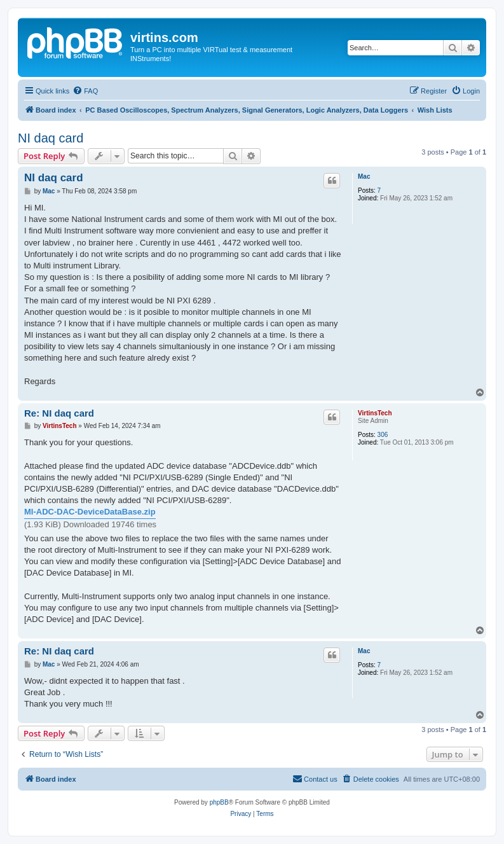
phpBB (219, 802)
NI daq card (51, 138)
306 (383, 435)
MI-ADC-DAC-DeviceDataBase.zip (90, 512)
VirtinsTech (375, 413)
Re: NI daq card (59, 413)
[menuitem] (85, 91)
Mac (364, 176)
